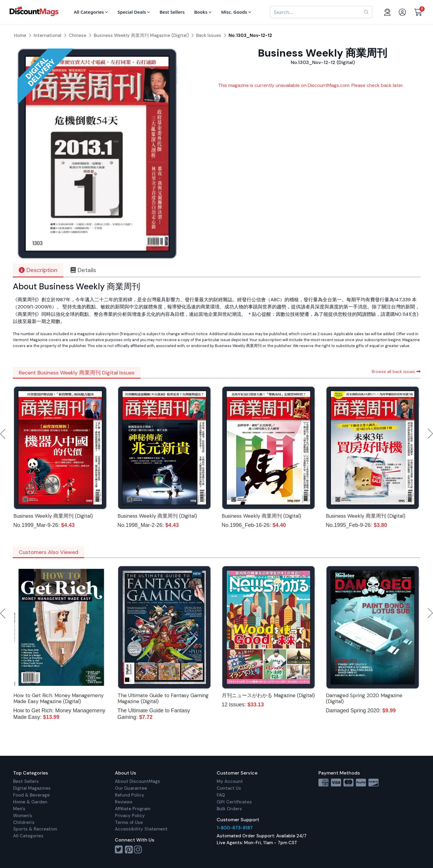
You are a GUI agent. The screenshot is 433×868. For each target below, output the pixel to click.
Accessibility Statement (141, 829)
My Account (230, 781)
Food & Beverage (31, 795)
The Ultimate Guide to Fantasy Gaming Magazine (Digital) (163, 698)
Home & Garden (30, 802)
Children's (24, 822)
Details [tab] (83, 270)
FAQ (221, 795)
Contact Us (229, 788)
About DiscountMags (137, 781)
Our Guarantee (131, 788)
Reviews (124, 802)
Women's (23, 816)
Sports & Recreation (35, 829)
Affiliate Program (133, 809)
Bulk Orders (229, 809)
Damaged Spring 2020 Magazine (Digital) (364, 698)
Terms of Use (129, 822)
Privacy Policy (130, 816)
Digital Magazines (32, 788)
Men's (19, 809)
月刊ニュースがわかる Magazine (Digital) (268, 695)
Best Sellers (26, 781)
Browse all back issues (396, 371)
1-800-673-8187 (235, 828)
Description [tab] (38, 270)
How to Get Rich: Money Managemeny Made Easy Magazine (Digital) (58, 698)
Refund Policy (130, 795)
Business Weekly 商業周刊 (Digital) (53, 516)
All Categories (28, 836)
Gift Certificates (234, 802)
